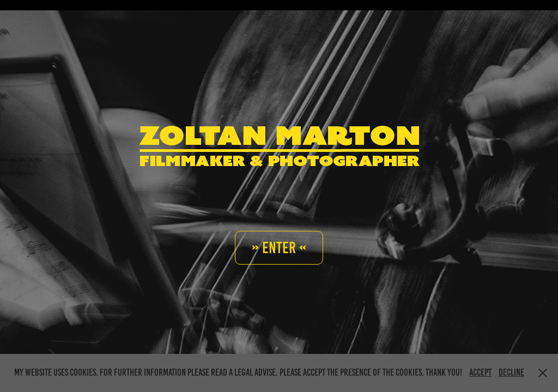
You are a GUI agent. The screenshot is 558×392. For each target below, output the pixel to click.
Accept (480, 372)
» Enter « (279, 248)
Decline (511, 372)
